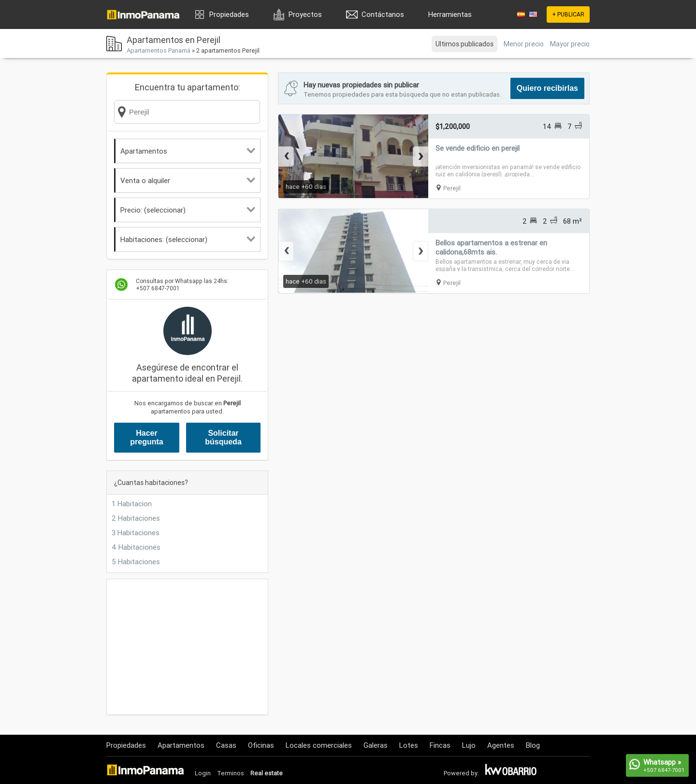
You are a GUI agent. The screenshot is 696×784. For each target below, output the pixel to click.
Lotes (409, 745)
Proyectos (305, 14)
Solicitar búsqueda (223, 437)
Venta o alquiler (188, 180)
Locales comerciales (319, 745)
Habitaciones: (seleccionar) (188, 239)
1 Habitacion (132, 504)
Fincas (440, 745)
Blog (533, 745)
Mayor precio (570, 44)
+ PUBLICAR (568, 14)
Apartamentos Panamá (159, 50)
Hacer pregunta (146, 437)
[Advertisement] (187, 647)
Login (203, 773)
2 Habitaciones (136, 518)
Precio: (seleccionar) (188, 210)
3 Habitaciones (136, 533)
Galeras (376, 745)
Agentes (501, 745)
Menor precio (524, 44)
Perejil (452, 188)
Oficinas (261, 745)
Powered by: (461, 773)
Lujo (469, 745)
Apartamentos (188, 151)
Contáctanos (383, 14)
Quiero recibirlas (547, 88)
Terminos (231, 773)
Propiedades (229, 14)
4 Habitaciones (136, 547)
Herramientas (450, 14)
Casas (226, 745)
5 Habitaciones (136, 562)
